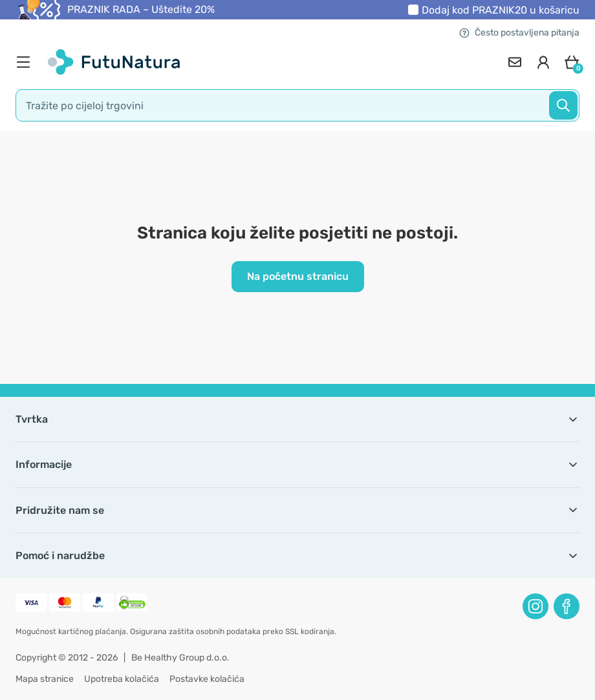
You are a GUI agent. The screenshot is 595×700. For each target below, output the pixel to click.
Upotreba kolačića (122, 679)
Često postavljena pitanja (519, 33)
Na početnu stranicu (298, 276)
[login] (543, 62)
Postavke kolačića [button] (207, 679)
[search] (297, 105)
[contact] (515, 62)
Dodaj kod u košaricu (501, 10)
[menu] (27, 62)
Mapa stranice (45, 679)
